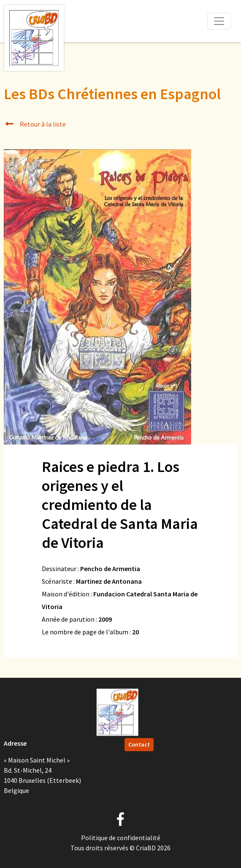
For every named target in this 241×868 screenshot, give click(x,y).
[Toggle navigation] (219, 21)
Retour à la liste (35, 124)
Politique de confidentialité (121, 838)
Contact (139, 744)
